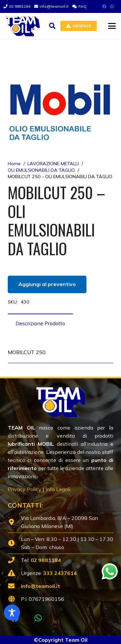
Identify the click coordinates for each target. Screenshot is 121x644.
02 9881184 (46, 560)
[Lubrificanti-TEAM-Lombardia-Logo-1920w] (23, 26)
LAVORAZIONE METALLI (53, 164)
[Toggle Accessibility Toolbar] (12, 613)
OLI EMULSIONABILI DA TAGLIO (41, 170)
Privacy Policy (25, 489)
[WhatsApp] (112, 6)
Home (14, 164)
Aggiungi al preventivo (47, 284)
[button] (52, 26)
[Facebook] (104, 6)
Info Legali (58, 489)
